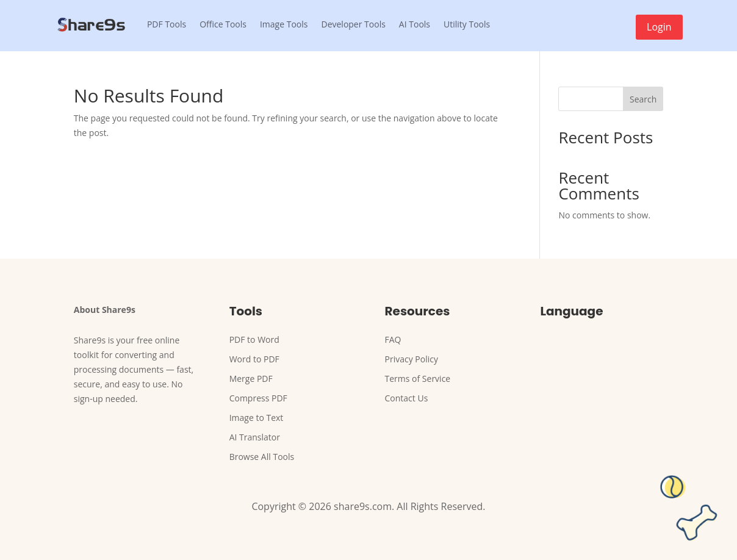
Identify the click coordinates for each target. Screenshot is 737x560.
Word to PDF (254, 359)
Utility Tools (467, 24)
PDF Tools (167, 24)
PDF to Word (254, 339)
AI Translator (255, 437)
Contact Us (407, 398)
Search (643, 99)
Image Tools (284, 24)
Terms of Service (418, 379)
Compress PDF (258, 398)
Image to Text (257, 418)
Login (659, 27)
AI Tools (415, 24)
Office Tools (223, 24)
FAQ (393, 339)
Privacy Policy (412, 359)
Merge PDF (251, 379)
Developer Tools (353, 24)
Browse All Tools (262, 457)
